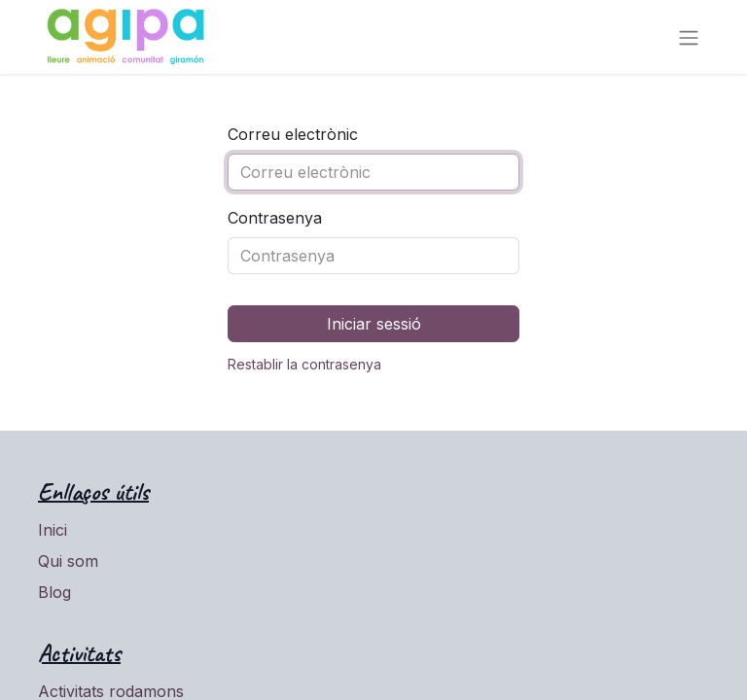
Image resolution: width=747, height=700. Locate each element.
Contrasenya (275, 218)
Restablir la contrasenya (304, 364)
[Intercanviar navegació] (689, 37)
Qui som (68, 561)
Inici (53, 530)
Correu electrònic (293, 134)
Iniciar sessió (374, 324)
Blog (54, 592)
